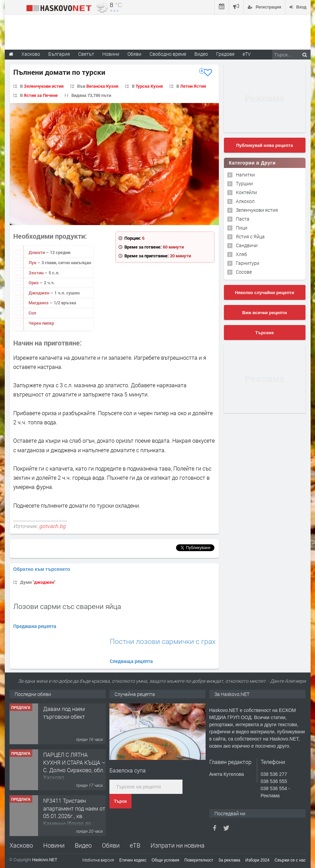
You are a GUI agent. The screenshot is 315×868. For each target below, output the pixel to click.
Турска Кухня (149, 86)
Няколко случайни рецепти (264, 293)
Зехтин (37, 273)
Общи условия (165, 860)
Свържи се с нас (290, 860)
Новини (111, 54)
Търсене (265, 333)
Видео (83, 845)
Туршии (244, 183)
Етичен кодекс (133, 860)
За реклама (229, 860)
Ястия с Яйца (250, 236)
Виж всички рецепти (265, 313)
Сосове (244, 272)
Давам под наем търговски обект (64, 712)
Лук (33, 262)
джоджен (44, 582)
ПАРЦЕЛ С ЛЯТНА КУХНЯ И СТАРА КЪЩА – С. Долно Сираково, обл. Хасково (74, 766)
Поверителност (199, 860)
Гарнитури (248, 263)
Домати (37, 252)
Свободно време (168, 54)
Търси (120, 801)
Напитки (245, 175)
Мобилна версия (98, 860)
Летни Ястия (193, 86)
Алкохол (245, 201)
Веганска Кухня (102, 86)
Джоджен (39, 293)
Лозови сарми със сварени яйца (67, 606)
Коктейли (246, 192)
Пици (242, 228)
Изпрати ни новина (178, 845)
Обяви (111, 845)
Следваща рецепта (131, 661)
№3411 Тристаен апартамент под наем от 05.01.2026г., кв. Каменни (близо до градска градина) (74, 816)
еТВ (135, 845)
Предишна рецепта (35, 626)
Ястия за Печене (41, 95)
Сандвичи (247, 245)
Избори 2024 (257, 860)
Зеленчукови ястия (44, 86)
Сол (32, 313)
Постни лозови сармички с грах (163, 641)
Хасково (21, 845)
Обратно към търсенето (42, 569)
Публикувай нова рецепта (265, 145)
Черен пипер (41, 323)
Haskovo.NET (45, 860)
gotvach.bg (52, 526)
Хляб (241, 254)
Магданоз (39, 303)
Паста (243, 219)
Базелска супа (128, 770)
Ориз (34, 283)
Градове (225, 54)
